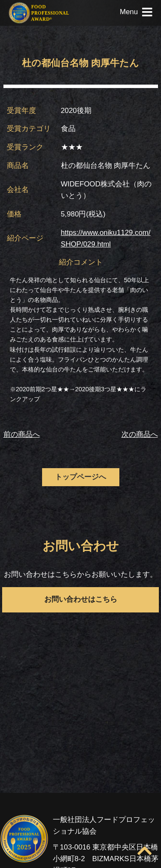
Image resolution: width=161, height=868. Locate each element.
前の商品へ (22, 434)
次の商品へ (140, 434)
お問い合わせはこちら (81, 599)
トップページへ (80, 477)
